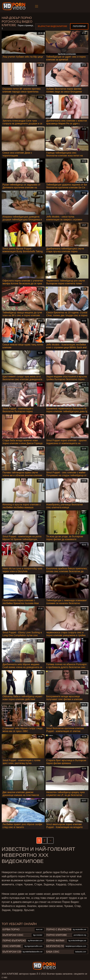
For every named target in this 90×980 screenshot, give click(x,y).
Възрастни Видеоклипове (53, 26)
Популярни (79, 26)
